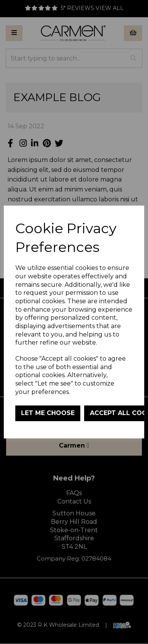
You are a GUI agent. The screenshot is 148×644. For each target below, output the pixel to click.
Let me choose (48, 413)
